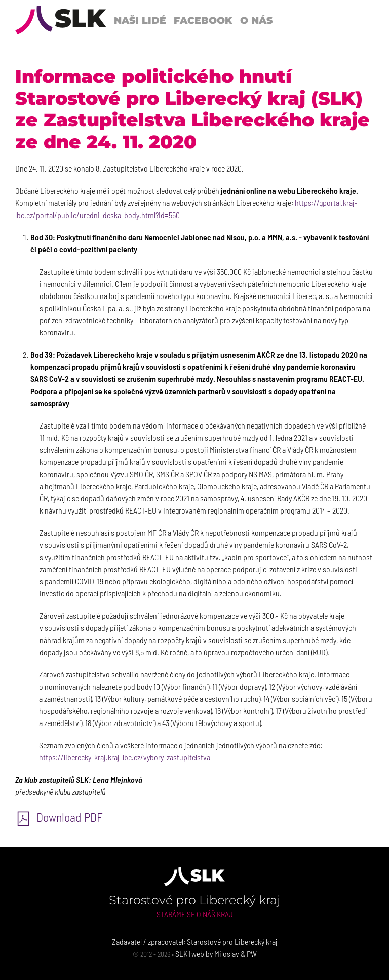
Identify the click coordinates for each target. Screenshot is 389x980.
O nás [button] (256, 20)
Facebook (203, 20)
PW (252, 953)
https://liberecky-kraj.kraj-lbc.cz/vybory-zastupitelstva (125, 757)
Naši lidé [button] (140, 20)
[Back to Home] (61, 20)
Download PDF (59, 817)
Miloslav (227, 953)
